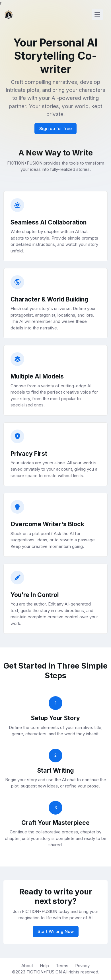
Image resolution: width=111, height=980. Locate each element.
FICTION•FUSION (45, 972)
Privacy (82, 966)
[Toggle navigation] (97, 15)
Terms (62, 966)
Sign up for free (55, 128)
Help (44, 966)
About (27, 966)
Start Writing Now (56, 931)
